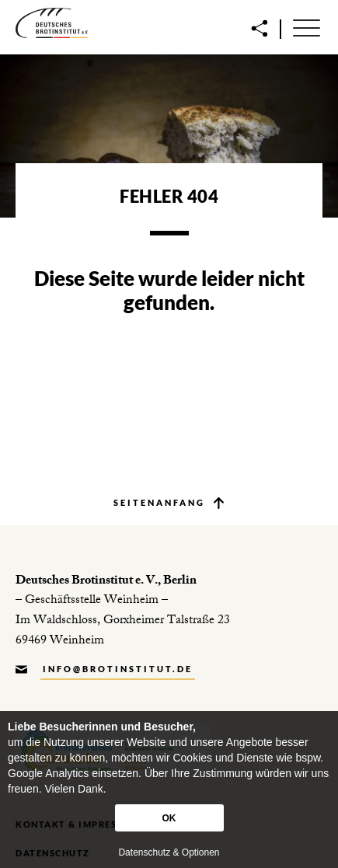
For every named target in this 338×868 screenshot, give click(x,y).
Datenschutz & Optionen (169, 852)
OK (169, 818)
